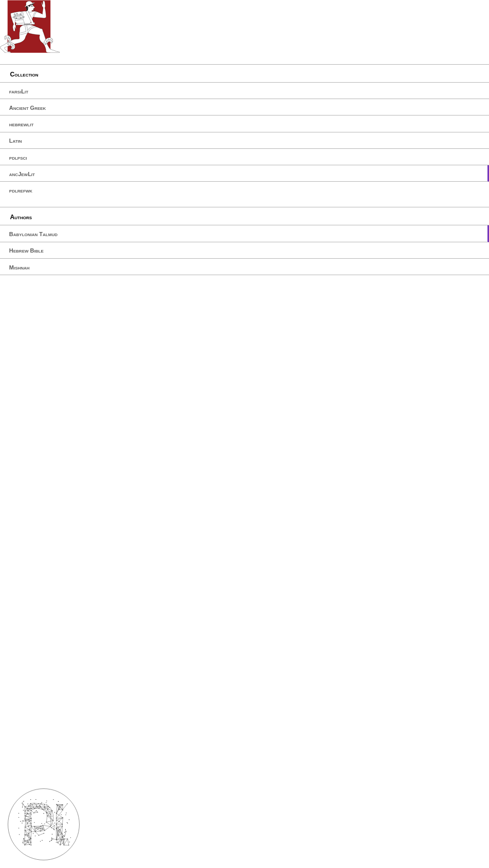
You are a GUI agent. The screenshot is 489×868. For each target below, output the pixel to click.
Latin (16, 141)
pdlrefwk (21, 190)
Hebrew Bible (26, 250)
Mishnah (20, 267)
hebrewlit (22, 124)
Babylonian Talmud (33, 234)
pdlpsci (18, 158)
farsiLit (19, 91)
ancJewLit (22, 174)
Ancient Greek (28, 108)
